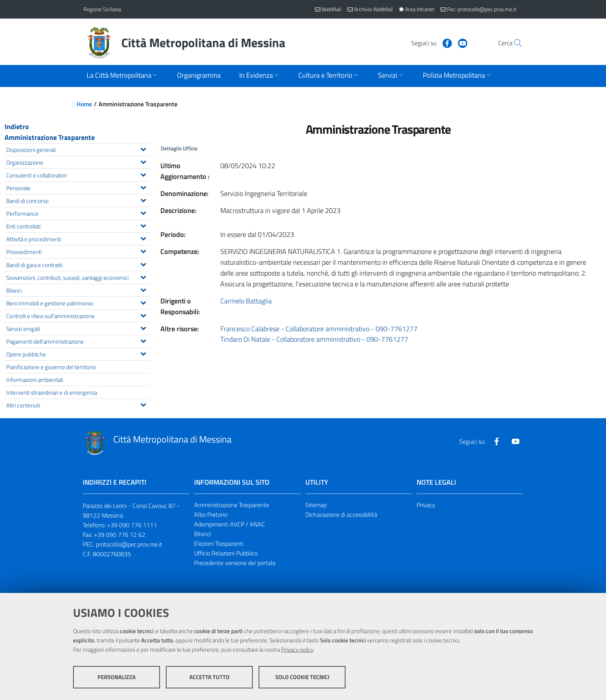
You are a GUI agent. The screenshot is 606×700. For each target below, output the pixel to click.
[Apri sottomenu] (123, 76)
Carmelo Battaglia (246, 301)
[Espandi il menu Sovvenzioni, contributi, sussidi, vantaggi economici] (143, 276)
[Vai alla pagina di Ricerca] (513, 43)
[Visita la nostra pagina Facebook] (429, 43)
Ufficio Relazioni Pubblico (226, 553)
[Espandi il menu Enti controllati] (143, 225)
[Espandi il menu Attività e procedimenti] (143, 238)
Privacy (426, 505)
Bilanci (203, 534)
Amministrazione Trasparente (50, 137)
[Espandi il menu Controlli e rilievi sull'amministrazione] (143, 315)
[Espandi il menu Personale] (143, 187)
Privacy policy (297, 650)
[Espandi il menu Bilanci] (143, 289)
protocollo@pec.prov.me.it (129, 544)
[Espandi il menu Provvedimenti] (143, 250)
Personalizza (117, 677)
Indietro (17, 127)
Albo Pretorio (211, 514)
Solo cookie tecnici (302, 677)
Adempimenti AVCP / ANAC (230, 524)
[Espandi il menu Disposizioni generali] (143, 148)
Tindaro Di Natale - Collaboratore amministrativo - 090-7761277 (314, 340)
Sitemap (316, 505)
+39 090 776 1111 (132, 525)
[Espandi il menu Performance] (143, 212)
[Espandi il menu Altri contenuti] (143, 404)
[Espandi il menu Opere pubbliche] (143, 353)
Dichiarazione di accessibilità (341, 514)
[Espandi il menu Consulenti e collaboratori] (143, 174)
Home (84, 104)
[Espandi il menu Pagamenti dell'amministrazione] (143, 340)
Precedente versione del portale (235, 563)
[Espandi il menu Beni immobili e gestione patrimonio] (143, 302)
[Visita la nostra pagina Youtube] (445, 43)
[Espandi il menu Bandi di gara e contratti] (143, 264)
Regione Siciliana (102, 9)
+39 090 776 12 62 (120, 535)
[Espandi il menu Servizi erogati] (143, 327)
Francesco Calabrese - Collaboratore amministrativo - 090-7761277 (319, 329)
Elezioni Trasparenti (219, 543)
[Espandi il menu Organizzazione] (143, 161)
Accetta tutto (209, 677)
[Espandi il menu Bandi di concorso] (143, 199)
